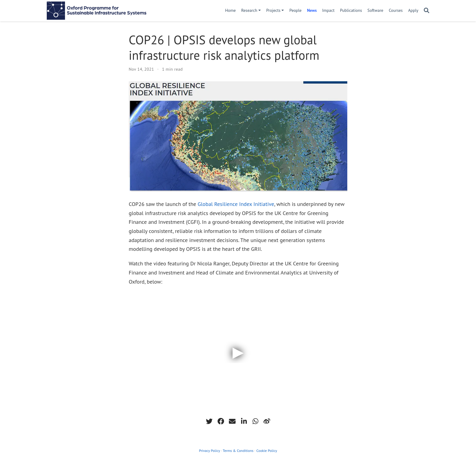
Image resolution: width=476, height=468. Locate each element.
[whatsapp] (255, 421)
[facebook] (221, 421)
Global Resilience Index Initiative (236, 204)
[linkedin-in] (244, 421)
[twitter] (209, 421)
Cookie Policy (267, 451)
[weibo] (267, 421)
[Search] (427, 11)
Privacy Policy (209, 451)
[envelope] (232, 421)
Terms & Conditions (238, 451)
